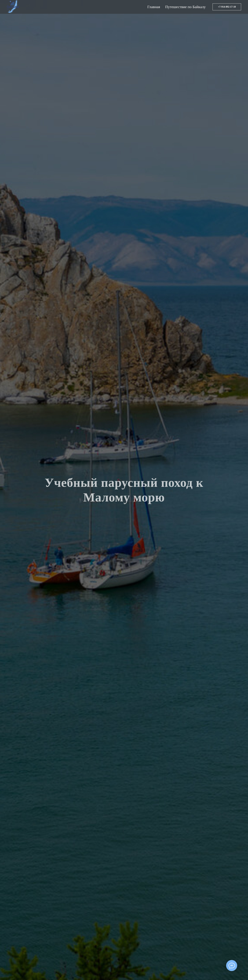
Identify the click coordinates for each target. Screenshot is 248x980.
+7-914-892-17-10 (227, 7)
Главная (154, 7)
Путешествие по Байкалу (185, 7)
